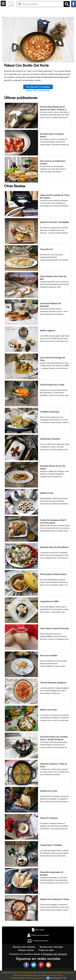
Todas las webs (46, 950)
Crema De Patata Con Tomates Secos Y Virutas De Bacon (54, 738)
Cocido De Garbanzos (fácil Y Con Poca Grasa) (53, 521)
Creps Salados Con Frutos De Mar (53, 278)
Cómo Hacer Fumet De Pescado (54, 628)
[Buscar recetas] (40, 4)
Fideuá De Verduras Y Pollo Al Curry (53, 765)
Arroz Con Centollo (49, 656)
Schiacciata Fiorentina (50, 439)
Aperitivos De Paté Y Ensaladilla (54, 222)
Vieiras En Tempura (49, 818)
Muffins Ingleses (48, 331)
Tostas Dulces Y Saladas (51, 845)
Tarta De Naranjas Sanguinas (53, 683)
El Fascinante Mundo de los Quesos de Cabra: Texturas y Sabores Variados (53, 108)
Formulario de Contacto (55, 954)
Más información (56, 978)
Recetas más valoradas (52, 947)
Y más (64, 978)
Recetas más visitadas (24, 947)
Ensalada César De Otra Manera (54, 547)
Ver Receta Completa (38, 87)
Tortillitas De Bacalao (50, 412)
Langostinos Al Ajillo (49, 601)
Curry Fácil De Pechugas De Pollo (53, 359)
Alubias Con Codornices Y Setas (55, 899)
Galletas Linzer (47, 493)
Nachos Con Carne (48, 710)
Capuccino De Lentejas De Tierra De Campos (55, 196)
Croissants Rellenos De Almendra (51, 305)
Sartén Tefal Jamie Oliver (38, 91)
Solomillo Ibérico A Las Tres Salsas (53, 467)
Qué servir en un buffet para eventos (53, 162)
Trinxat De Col (46, 249)
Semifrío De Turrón (49, 791)
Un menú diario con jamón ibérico (52, 135)
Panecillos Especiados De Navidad (52, 874)
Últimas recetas (26, 950)
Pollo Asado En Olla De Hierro (53, 574)
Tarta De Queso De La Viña (52, 385)
